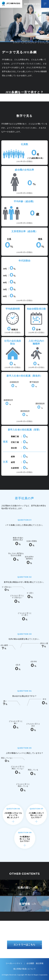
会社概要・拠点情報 (35, 963)
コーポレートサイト (14, 963)
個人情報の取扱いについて (24, 969)
